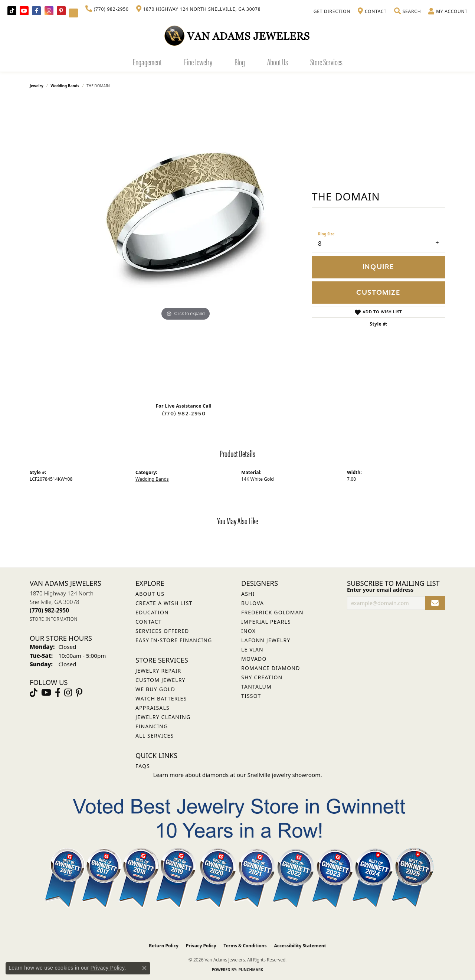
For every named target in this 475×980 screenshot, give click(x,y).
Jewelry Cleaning (163, 717)
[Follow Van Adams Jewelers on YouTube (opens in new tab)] (73, 13)
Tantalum (256, 687)
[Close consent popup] (144, 968)
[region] (186, 248)
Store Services (326, 62)
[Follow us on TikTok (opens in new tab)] (12, 11)
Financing (152, 726)
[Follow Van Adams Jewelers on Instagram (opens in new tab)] (49, 11)
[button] (407, 12)
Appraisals (153, 708)
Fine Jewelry (198, 62)
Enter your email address (380, 590)
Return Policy (164, 946)
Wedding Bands (65, 86)
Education (152, 612)
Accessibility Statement (300, 946)
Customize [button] (378, 293)
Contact (149, 622)
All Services (155, 736)
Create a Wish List (164, 603)
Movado (254, 659)
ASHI (248, 594)
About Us (278, 62)
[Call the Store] (49, 610)
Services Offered (162, 631)
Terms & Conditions (245, 946)
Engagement (147, 62)
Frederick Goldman (272, 612)
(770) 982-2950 (184, 414)
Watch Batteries (161, 698)
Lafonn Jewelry (266, 640)
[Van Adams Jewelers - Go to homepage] (237, 35)
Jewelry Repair (158, 671)
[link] (107, 9)
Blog (240, 62)
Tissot (251, 696)
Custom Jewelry (160, 680)
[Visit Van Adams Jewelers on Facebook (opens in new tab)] (36, 11)
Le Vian (252, 649)
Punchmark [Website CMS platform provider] (251, 970)
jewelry (37, 86)
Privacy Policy (201, 946)
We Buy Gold (155, 689)
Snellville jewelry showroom (284, 775)
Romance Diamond (271, 668)
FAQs (143, 766)
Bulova (253, 603)
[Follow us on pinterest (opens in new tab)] (61, 11)
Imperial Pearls (266, 622)
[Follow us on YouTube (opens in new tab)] (24, 11)
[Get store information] (54, 619)
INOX (248, 631)
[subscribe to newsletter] (435, 603)
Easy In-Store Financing (174, 640)
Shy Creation (262, 677)
